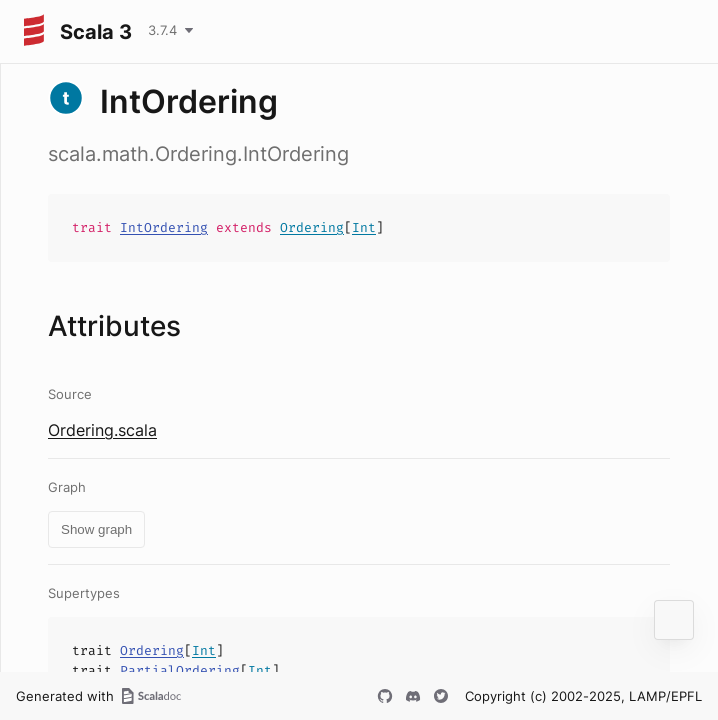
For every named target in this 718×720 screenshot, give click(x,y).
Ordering (312, 227)
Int (364, 227)
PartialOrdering (180, 670)
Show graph (96, 529)
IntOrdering (164, 227)
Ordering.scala (102, 430)
